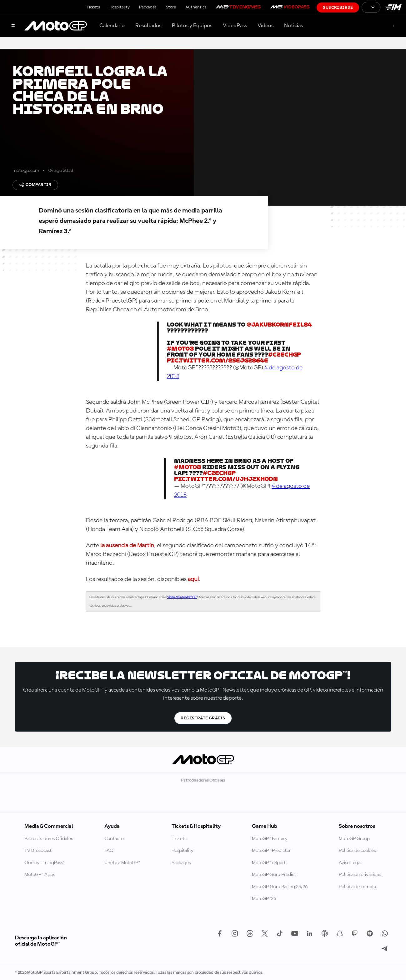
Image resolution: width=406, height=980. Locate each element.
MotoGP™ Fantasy (270, 839)
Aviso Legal (350, 863)
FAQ (109, 851)
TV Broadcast (38, 851)
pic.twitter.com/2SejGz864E (218, 360)
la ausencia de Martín (127, 546)
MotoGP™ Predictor (271, 851)
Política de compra (357, 887)
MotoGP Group (354, 839)
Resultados (148, 26)
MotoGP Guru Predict (274, 875)
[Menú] (13, 26)
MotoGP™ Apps (40, 875)
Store (171, 7)
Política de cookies (357, 851)
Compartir (35, 185)
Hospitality (120, 7)
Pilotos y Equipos (192, 26)
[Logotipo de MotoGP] (56, 26)
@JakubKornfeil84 (279, 325)
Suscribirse (338, 7)
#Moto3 (180, 349)
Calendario (112, 26)
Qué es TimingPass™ (45, 863)
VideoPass (235, 26)
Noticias (293, 26)
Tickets (93, 7)
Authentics (196, 7)
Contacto (114, 839)
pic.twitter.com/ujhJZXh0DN (226, 479)
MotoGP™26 (264, 899)
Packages (148, 7)
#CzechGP (285, 355)
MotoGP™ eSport (269, 863)
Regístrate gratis (203, 718)
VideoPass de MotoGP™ (182, 597)
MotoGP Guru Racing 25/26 (280, 887)
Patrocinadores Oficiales (49, 839)
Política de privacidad (360, 875)
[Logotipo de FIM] (393, 7)
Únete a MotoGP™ (122, 863)
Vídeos (266, 26)
